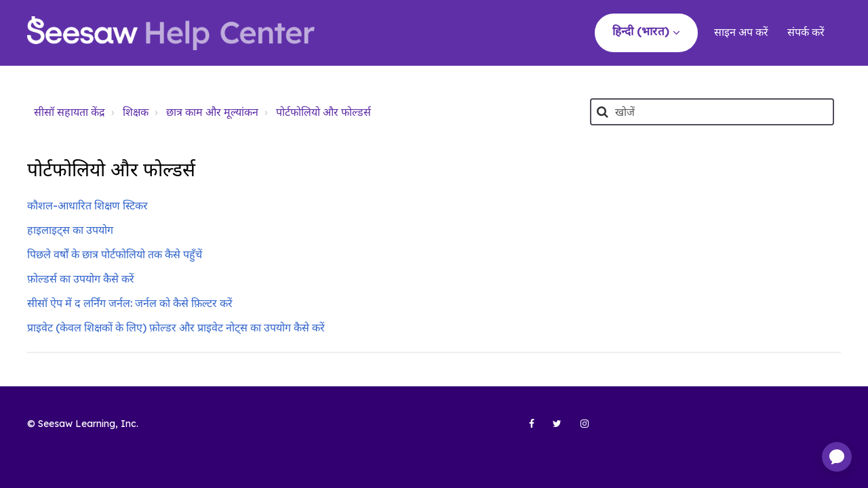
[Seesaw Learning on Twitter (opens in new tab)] (551, 429)
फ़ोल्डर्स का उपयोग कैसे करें (81, 279)
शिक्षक (136, 112)
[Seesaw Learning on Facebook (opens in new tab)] (524, 429)
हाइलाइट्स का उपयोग (70, 230)
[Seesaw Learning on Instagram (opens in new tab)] (578, 429)
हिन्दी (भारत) (642, 31)
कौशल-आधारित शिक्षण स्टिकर (87, 205)
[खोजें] (712, 112)
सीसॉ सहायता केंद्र (70, 112)
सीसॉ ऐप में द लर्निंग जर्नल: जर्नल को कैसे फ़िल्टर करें (130, 303)
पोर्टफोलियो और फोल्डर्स (323, 112)
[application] (837, 457)
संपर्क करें (806, 32)
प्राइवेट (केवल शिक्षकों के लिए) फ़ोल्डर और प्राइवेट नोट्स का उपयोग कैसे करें (176, 327)
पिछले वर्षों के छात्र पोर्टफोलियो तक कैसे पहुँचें (115, 254)
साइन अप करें (741, 32)
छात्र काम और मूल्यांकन (212, 112)
